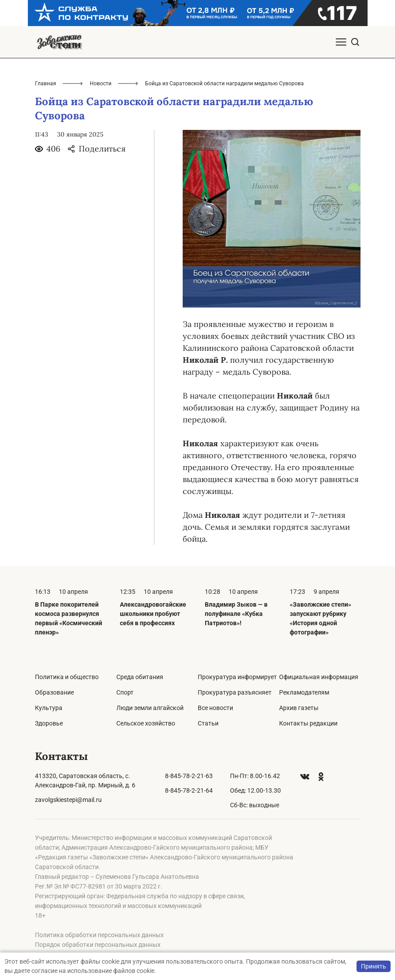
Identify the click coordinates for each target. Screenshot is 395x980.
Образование (54, 692)
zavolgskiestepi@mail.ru (68, 800)
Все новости (215, 708)
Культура (49, 708)
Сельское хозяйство (146, 723)
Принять (374, 966)
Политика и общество (67, 677)
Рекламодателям (304, 692)
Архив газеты (299, 708)
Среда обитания (140, 677)
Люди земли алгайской (150, 708)
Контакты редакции (308, 723)
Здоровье (49, 723)
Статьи (208, 723)
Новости (101, 84)
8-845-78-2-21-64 (189, 790)
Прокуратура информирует (237, 677)
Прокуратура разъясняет (235, 692)
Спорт (125, 692)
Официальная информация (319, 677)
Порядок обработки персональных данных (98, 945)
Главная (46, 84)
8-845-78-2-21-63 (189, 776)
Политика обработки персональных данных (99, 935)
